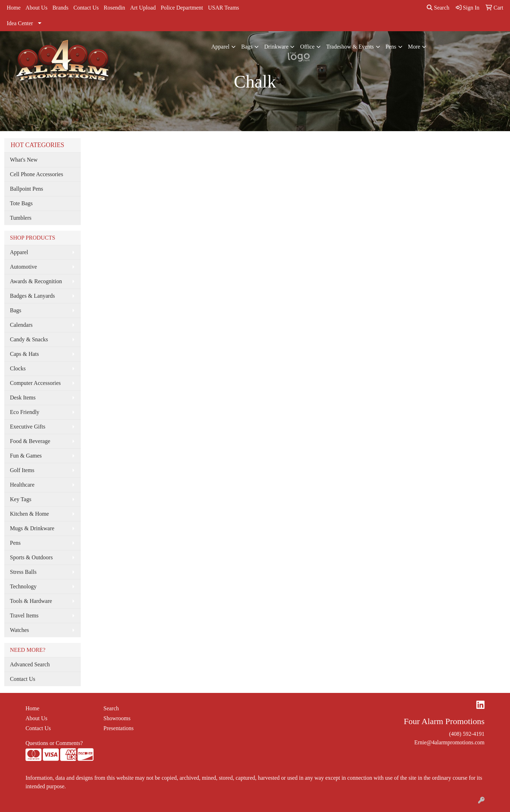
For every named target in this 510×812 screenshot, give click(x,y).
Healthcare (22, 485)
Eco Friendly (25, 412)
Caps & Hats (24, 354)
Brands (60, 8)
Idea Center (20, 23)
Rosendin (114, 8)
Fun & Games (26, 456)
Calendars (21, 325)
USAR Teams (223, 8)
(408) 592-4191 (467, 734)
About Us (36, 8)
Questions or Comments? (54, 743)
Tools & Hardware (31, 601)
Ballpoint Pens (27, 189)
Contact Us (86, 8)
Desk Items (23, 397)
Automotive (23, 267)
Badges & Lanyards (32, 296)
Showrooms (117, 718)
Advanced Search (30, 664)
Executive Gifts (28, 427)
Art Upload (143, 8)
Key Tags (21, 499)
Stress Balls (23, 572)
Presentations (118, 728)
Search (438, 8)
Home (14, 8)
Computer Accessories (35, 383)
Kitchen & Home (29, 514)
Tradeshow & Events (350, 47)
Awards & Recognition (36, 281)
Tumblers (21, 218)
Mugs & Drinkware (32, 528)
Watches (19, 630)
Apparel (221, 47)
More (414, 47)
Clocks (18, 368)
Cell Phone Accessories (36, 174)
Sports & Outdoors (31, 557)
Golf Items (22, 470)
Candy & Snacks (29, 339)
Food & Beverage (30, 441)
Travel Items (24, 615)
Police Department (182, 8)
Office (307, 47)
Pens (391, 47)
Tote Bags (21, 203)
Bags (247, 47)
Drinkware (276, 47)
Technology (23, 586)
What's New (24, 160)
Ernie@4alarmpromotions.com (449, 742)
